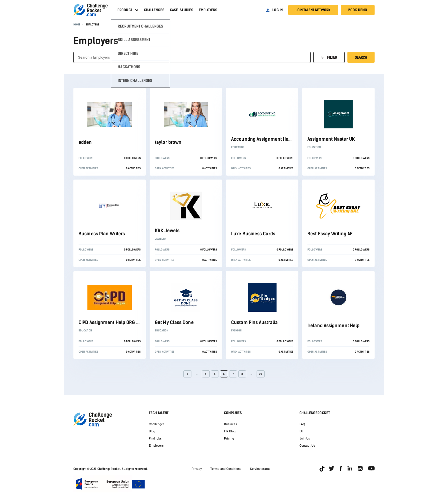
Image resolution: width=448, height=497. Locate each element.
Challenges (154, 10)
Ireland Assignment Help (333, 326)
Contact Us (307, 446)
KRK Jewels (167, 231)
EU (301, 431)
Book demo (358, 10)
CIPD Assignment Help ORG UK (110, 322)
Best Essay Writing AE (330, 234)
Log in (277, 10)
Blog (152, 431)
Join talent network (313, 10)
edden (85, 142)
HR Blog (230, 431)
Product (125, 10)
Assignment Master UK (331, 139)
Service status (260, 469)
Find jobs (155, 439)
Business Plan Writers (102, 234)
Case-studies (182, 10)
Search (361, 57)
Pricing (229, 439)
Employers (208, 10)
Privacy (197, 469)
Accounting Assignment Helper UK (267, 139)
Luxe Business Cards (253, 234)
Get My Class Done (174, 322)
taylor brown (168, 142)
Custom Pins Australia (254, 322)
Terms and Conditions (226, 469)
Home (77, 24)
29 (261, 374)
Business (231, 424)
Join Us (305, 439)
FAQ (302, 424)
